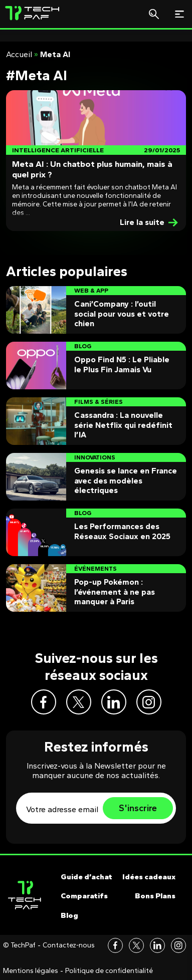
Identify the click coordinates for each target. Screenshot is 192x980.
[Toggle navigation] (179, 14)
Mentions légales (31, 971)
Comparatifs (84, 896)
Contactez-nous (69, 945)
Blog (69, 915)
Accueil (19, 54)
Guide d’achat (86, 877)
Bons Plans (155, 896)
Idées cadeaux (149, 877)
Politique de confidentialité (109, 971)
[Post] (96, 161)
